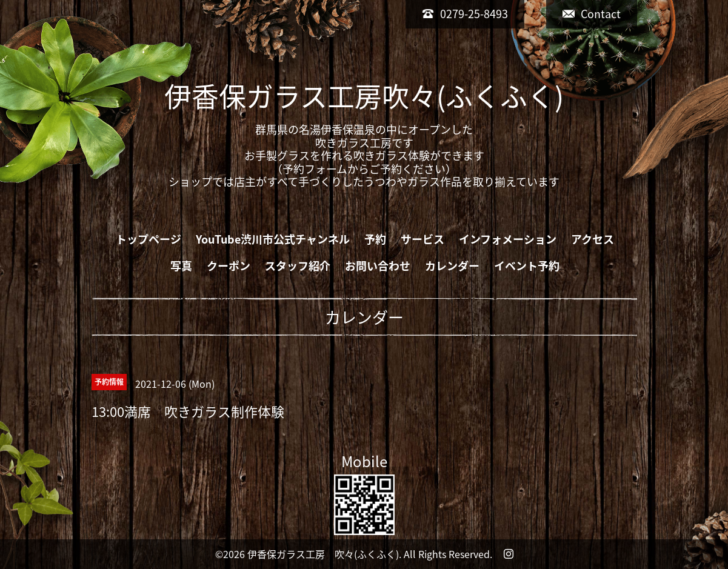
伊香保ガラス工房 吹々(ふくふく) (323, 554)
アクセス (593, 239)
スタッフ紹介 (298, 266)
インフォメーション (508, 239)
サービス (422, 239)
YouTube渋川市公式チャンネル (273, 239)
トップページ (149, 239)
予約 (375, 239)
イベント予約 (527, 266)
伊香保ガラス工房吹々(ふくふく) (364, 96)
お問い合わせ (378, 266)
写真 (181, 266)
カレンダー (452, 266)
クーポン (229, 266)
